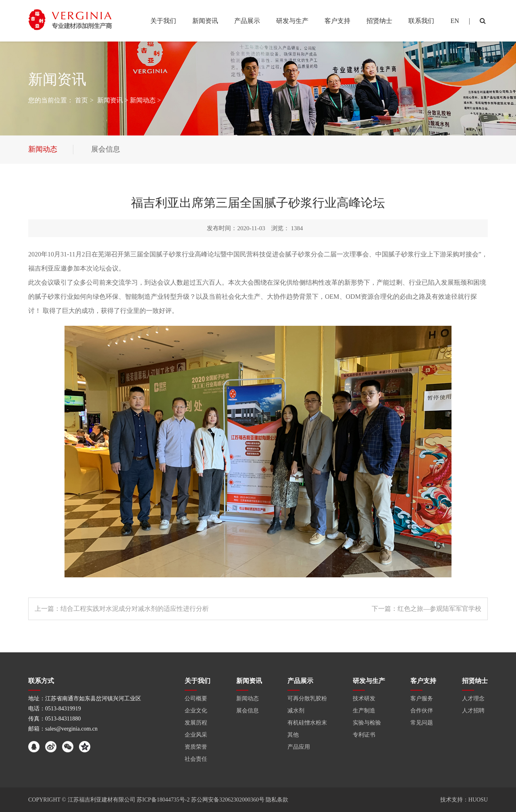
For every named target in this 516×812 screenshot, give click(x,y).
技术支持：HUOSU (464, 800)
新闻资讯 (110, 100)
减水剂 (296, 711)
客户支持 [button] (337, 21)
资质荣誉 (196, 747)
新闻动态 (143, 100)
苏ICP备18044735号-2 (164, 800)
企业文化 (196, 711)
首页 (81, 100)
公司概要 (196, 699)
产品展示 (300, 681)
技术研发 (364, 699)
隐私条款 (277, 800)
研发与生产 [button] (292, 21)
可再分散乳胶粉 (307, 699)
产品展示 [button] (247, 21)
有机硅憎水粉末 (307, 723)
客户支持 (423, 681)
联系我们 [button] (421, 21)
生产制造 (364, 711)
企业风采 (196, 735)
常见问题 (422, 723)
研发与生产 (369, 681)
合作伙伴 (422, 711)
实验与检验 (367, 723)
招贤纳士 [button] (379, 21)
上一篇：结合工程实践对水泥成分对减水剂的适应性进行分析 (122, 609)
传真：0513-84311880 (54, 719)
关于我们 (198, 681)
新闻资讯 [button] (205, 21)
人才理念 (473, 699)
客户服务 (422, 699)
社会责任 (196, 759)
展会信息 (248, 711)
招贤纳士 (475, 681)
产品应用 (299, 747)
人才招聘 (473, 711)
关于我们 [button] (163, 21)
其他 (293, 735)
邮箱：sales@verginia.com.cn (63, 729)
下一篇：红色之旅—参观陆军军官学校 (427, 609)
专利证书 (364, 735)
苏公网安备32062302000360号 (228, 800)
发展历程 (196, 723)
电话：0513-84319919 (55, 709)
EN (455, 21)
